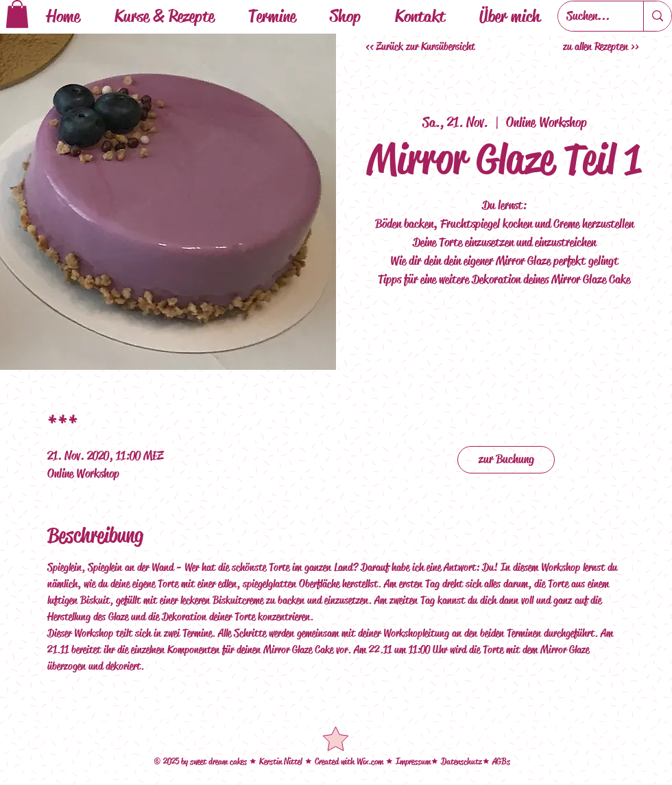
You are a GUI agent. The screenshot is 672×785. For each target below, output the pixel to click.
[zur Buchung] (506, 460)
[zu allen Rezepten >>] (602, 47)
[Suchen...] (590, 16)
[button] (17, 14)
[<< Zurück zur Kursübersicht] (422, 47)
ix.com (374, 761)
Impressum (413, 761)
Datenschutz (461, 761)
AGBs (501, 761)
